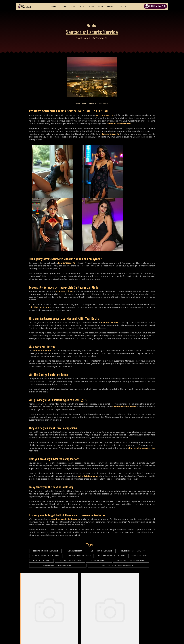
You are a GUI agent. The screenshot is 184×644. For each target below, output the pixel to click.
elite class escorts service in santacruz (121, 514)
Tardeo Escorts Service (92, 587)
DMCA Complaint (107, 613)
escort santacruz (141, 504)
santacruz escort (77, 499)
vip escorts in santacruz (104, 499)
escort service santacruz (73, 509)
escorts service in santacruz (49, 499)
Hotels (101, 6)
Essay (102, 608)
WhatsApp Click (151, 618)
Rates (83, 6)
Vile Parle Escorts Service (146, 581)
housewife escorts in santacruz (114, 504)
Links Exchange (106, 623)
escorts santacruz (45, 509)
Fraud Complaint (107, 618)
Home (54, 6)
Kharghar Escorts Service (38, 581)
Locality (91, 6)
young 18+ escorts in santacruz (49, 504)
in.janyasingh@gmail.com (150, 623)
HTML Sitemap (73, 618)
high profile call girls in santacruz (61, 514)
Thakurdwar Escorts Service (109, 581)
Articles (71, 613)
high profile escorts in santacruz (133, 509)
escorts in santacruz (102, 509)
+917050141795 (147, 613)
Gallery (74, 6)
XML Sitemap (73, 623)
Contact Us (122, 6)
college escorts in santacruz (135, 499)
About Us (64, 6)
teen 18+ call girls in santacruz (81, 504)
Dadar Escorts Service (73, 581)
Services (110, 6)
